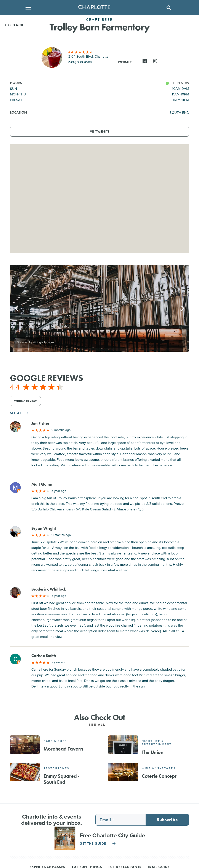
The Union (152, 752)
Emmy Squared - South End (61, 779)
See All (100, 725)
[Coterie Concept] (123, 772)
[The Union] (123, 744)
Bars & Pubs (55, 741)
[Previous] (17, 308)
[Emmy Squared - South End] (25, 772)
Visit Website (99, 132)
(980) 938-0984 (80, 62)
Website (125, 62)
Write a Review (25, 401)
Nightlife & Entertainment (157, 743)
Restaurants (56, 768)
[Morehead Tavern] (25, 744)
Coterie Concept (159, 776)
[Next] (182, 308)
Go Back (12, 25)
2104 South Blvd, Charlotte (88, 56)
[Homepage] (98, 8)
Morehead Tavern (63, 749)
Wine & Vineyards (159, 768)
